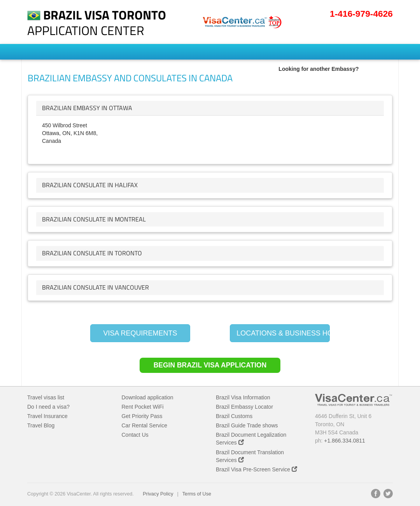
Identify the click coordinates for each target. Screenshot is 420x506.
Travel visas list (46, 397)
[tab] (210, 108)
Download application (148, 397)
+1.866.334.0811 (345, 441)
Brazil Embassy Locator (244, 407)
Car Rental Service (145, 425)
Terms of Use (197, 494)
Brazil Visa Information (243, 397)
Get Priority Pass (142, 416)
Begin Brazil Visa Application (210, 365)
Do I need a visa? (48, 407)
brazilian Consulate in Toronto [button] (92, 253)
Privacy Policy (158, 494)
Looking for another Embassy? (318, 69)
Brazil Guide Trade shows (247, 425)
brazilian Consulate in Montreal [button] (94, 219)
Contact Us (135, 435)
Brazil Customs (234, 416)
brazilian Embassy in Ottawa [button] (87, 108)
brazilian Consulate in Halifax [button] (90, 185)
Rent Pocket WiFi (143, 407)
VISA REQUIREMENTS (140, 333)
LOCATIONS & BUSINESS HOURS (283, 333)
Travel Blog (41, 425)
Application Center (97, 23)
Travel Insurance (47, 416)
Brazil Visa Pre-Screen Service (256, 469)
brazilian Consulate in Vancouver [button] (95, 287)
